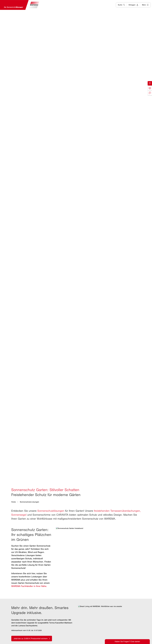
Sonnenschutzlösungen (51, 511)
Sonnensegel (19, 515)
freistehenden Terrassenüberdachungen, (117, 511)
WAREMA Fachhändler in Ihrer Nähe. (29, 586)
